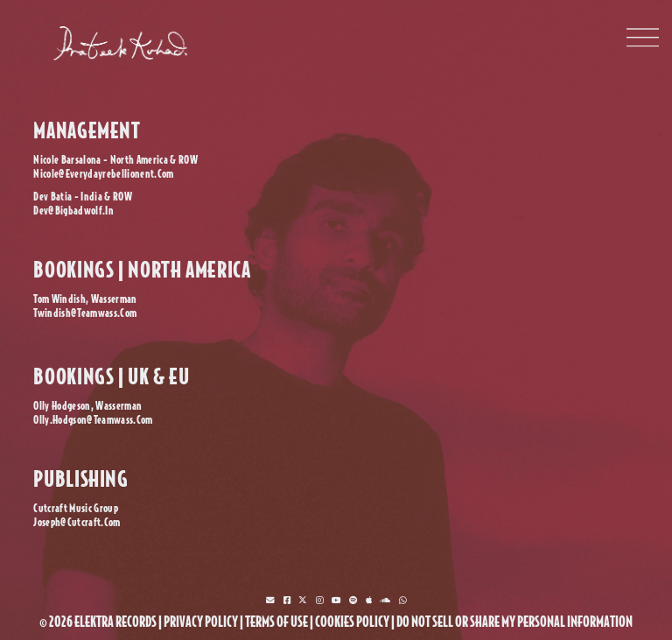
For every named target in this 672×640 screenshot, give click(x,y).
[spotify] (353, 600)
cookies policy (352, 622)
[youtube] (336, 600)
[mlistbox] (270, 600)
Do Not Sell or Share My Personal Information (514, 622)
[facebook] (287, 600)
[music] (369, 600)
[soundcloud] (385, 600)
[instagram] (319, 600)
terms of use (276, 622)
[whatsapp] (402, 600)
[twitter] (303, 600)
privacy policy (201, 622)
